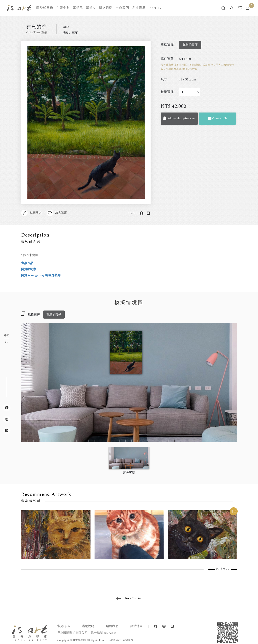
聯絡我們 (112, 626)
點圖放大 (31, 213)
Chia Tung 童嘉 (37, 32)
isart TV (155, 8)
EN (7, 342)
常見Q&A (64, 626)
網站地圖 (136, 626)
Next (234, 569)
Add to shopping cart (179, 118)
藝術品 (78, 8)
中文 (7, 336)
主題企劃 (63, 8)
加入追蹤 (57, 213)
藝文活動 (106, 8)
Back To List (133, 598)
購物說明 (88, 626)
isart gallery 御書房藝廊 (19, 8)
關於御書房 (45, 8)
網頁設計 (116, 640)
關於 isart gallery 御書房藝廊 (41, 275)
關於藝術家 (29, 269)
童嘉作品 (27, 263)
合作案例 (122, 8)
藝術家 (91, 8)
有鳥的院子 (54, 315)
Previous (212, 569)
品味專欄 (139, 8)
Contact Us (217, 118)
